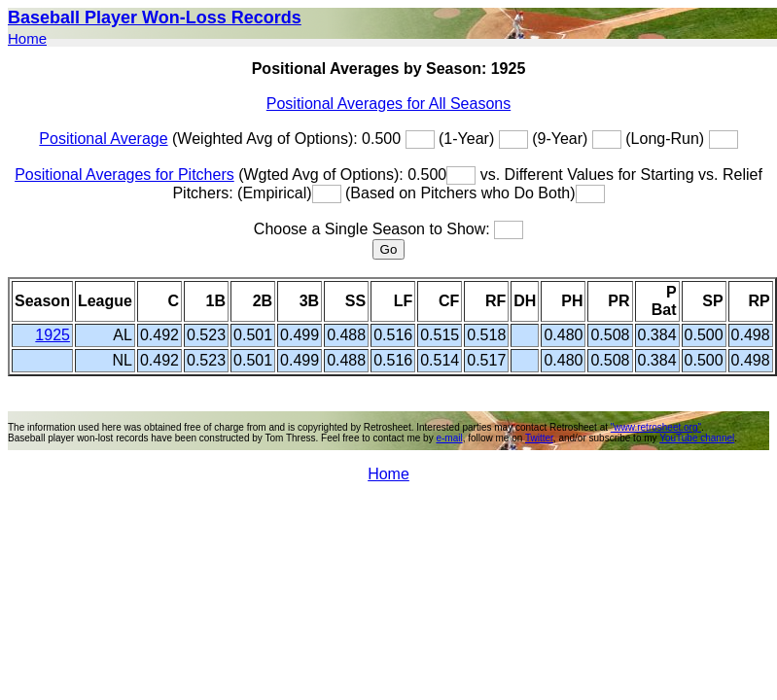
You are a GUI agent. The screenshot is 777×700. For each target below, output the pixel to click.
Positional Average (103, 139)
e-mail (449, 438)
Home (27, 38)
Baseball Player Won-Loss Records (155, 17)
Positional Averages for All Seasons (388, 104)
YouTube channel (697, 438)
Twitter (539, 438)
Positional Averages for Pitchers (124, 175)
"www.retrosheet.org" (656, 427)
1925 (53, 335)
